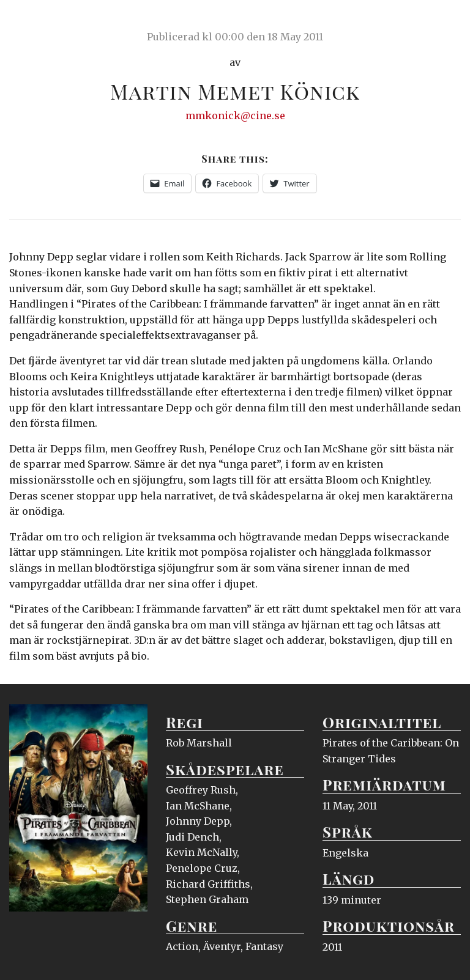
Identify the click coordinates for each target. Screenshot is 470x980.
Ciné (38, 21)
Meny (445, 21)
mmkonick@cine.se (235, 116)
